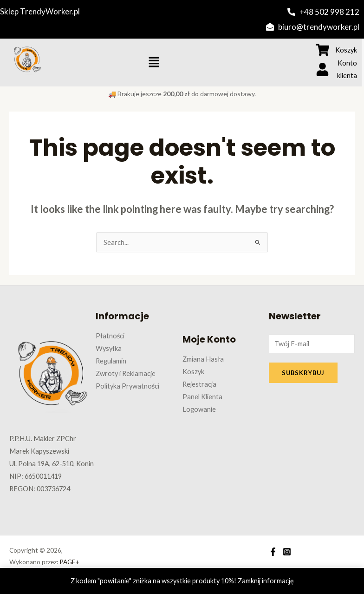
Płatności (110, 336)
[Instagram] (287, 552)
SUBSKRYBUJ (303, 373)
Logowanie (199, 409)
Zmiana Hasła (203, 359)
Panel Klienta (202, 397)
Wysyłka (109, 348)
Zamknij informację (266, 581)
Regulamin (111, 361)
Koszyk (193, 372)
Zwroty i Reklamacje (126, 373)
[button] (154, 63)
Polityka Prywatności (127, 386)
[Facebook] (273, 552)
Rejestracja (199, 384)
